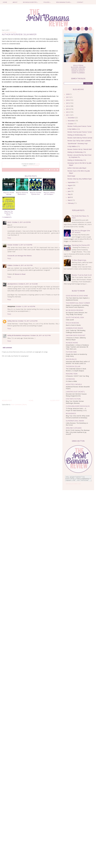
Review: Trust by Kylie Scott (82, 275)
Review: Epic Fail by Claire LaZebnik (79, 141)
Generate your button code (73, 484)
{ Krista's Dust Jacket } (75, 392)
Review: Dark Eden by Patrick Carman (80, 138)
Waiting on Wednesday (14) (77, 160)
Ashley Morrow (12, 321)
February (71, 203)
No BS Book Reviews (74, 310)
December (71, 118)
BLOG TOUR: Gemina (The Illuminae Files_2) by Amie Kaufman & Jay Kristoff (78, 432)
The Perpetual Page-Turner (78, 303)
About (15, 2)
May (69, 194)
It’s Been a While (71, 381)
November (72, 121)
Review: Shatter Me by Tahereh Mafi (80, 149)
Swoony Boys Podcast (76, 335)
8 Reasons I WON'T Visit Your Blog (77, 376)
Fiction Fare (71, 352)
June (69, 191)
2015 (68, 103)
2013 (68, 109)
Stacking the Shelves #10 (81, 245)
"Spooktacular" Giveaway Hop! (77, 143)
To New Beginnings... (79, 260)
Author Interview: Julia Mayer (77, 168)
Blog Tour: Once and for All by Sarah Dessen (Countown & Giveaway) (78, 417)
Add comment (7, 348)
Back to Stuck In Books (73, 325)
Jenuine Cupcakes (74, 428)
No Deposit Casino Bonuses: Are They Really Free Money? (77, 314)
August (70, 185)
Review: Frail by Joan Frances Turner (79, 126)
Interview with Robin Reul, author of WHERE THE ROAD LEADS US (78, 362)
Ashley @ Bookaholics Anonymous (19, 335)
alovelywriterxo (13, 284)
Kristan (10, 245)
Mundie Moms (72, 343)
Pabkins (10, 265)
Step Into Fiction (73, 399)
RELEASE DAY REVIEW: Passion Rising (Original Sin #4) (76, 395)
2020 (68, 94)
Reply (9, 238)
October (71, 124)
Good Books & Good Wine (77, 296)
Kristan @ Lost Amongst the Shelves (20, 256)
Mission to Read (20, 274)
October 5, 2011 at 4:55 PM (21, 222)
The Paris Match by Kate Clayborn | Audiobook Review (78, 299)
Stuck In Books (72, 323)
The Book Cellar (73, 366)
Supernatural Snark (75, 421)
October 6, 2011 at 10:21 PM (23, 265)
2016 (68, 100)
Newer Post (7, 401)
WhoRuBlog (71, 359)
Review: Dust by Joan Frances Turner (80, 132)
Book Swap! (71, 176)
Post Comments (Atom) (19, 404)
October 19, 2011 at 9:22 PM (28, 321)
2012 (68, 112)
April (69, 197)
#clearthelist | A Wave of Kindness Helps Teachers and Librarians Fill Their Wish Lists (77, 347)
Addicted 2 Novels (74, 384)
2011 (68, 115)
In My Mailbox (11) (74, 146)
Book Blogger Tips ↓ (30, 2)
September (72, 182)
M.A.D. (10, 222)
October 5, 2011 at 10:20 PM (22, 245)
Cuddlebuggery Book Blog (78, 406)
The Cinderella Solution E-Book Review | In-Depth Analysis (76, 370)
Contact (80, 2)
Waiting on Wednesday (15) (77, 152)
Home (5, 2)
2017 (68, 97)
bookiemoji (71, 413)
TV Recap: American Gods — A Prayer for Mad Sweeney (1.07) (76, 409)
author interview (33, 166)
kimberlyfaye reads (74, 328)
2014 (68, 106)
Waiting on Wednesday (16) (77, 135)
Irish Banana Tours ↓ (64, 2)
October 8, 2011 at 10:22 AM (28, 284)
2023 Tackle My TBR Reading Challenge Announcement (76, 331)
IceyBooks (70, 379)
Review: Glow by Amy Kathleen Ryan (80, 179)
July (69, 188)
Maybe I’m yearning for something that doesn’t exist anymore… (77, 306)
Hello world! (70, 320)
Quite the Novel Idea (75, 317)
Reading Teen (72, 374)
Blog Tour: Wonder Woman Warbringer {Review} (75, 402)
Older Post (55, 401)
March (70, 200)
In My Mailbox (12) (74, 129)
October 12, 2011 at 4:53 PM (25, 306)
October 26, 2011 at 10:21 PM (40, 335)
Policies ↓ (47, 2)
